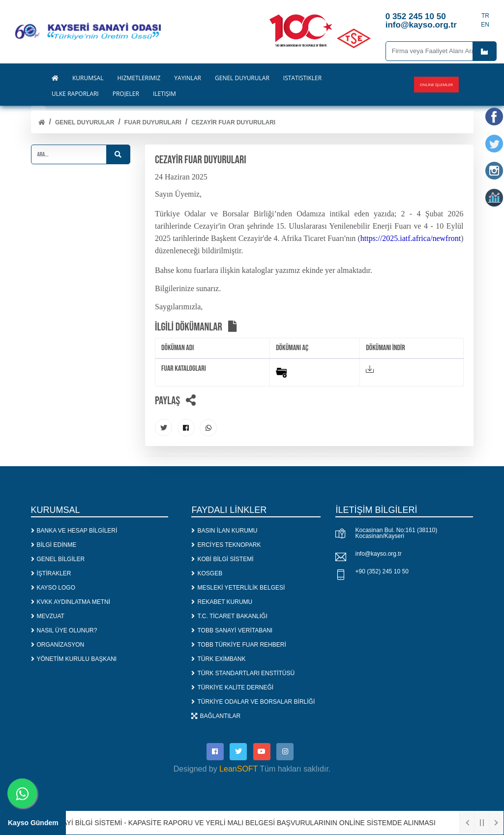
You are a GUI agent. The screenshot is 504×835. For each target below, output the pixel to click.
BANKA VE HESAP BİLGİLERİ (74, 531)
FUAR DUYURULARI (153, 122)
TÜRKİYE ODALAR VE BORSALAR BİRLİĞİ (253, 702)
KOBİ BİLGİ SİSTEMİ (222, 559)
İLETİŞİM (164, 94)
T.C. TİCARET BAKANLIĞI (229, 616)
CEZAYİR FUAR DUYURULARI (233, 122)
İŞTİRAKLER (51, 573)
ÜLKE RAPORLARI (75, 94)
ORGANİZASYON (58, 645)
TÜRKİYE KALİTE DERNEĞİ (232, 687)
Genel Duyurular (85, 122)
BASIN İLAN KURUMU (224, 531)
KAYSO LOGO (53, 588)
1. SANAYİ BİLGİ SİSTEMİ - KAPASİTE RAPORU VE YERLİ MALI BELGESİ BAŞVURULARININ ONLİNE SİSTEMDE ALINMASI (239, 823)
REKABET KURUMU (222, 602)
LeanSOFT (238, 769)
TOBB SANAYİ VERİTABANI (232, 630)
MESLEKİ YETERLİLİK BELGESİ (238, 588)
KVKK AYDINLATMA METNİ (71, 602)
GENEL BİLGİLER (58, 559)
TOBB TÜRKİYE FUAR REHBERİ (238, 645)
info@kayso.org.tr (378, 554)
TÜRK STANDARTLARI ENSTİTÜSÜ (243, 673)
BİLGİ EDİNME (54, 545)
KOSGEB (207, 573)
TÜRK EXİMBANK (218, 659)
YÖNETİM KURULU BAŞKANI (74, 659)
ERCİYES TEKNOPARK (226, 545)
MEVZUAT (48, 616)
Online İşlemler (436, 84)
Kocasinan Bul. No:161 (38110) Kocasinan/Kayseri (396, 533)
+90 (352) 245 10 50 (382, 571)
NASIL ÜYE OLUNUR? (64, 630)
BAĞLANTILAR (216, 716)
